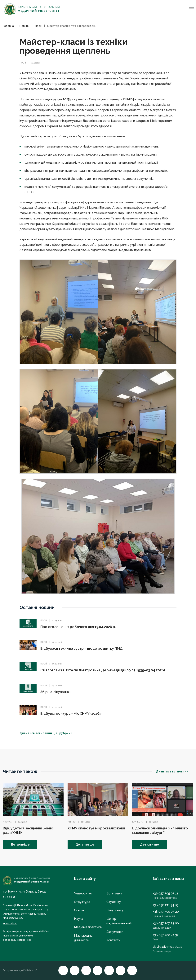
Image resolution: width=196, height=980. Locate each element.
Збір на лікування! (56, 692)
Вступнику (114, 893)
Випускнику (115, 910)
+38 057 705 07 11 (165, 893)
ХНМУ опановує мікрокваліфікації (96, 828)
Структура (82, 902)
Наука (79, 919)
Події (23, 63)
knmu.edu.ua (10, 924)
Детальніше (20, 844)
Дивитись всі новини (175, 771)
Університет (83, 893)
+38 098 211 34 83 (166, 905)
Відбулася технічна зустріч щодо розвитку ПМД (82, 648)
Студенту (114, 902)
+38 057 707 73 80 (166, 923)
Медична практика (88, 927)
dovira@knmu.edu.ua (167, 947)
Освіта (79, 910)
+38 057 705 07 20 (166, 912)
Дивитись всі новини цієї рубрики (48, 733)
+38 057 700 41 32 (166, 935)
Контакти (113, 940)
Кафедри (138, 822)
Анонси (8, 822)
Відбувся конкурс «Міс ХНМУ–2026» (71, 713)
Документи (115, 932)
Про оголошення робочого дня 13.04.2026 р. (78, 627)
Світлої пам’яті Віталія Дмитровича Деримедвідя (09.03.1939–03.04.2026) (103, 670)
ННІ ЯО (72, 822)
